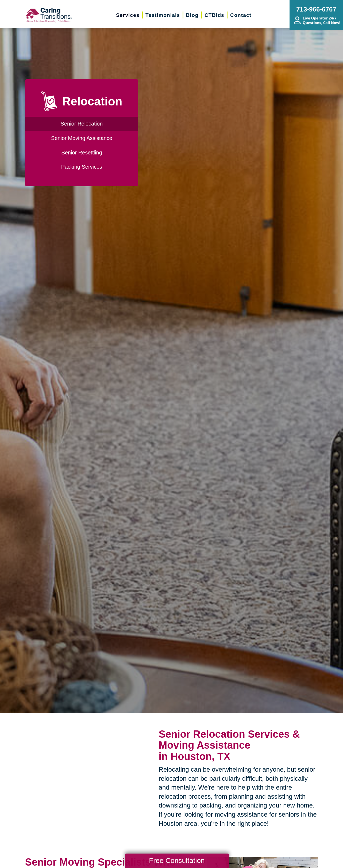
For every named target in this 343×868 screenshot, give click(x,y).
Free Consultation (177, 861)
